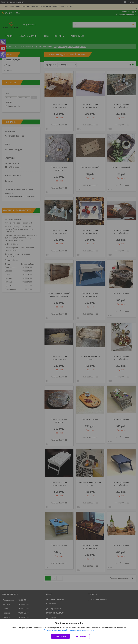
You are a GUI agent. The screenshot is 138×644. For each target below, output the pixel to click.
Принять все (60, 636)
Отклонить (81, 636)
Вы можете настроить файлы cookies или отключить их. (68, 630)
